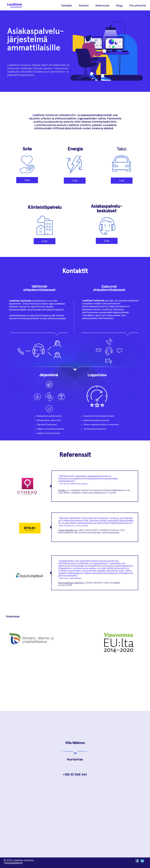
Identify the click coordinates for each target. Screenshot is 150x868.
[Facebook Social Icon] (137, 861)
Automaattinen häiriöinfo (71, 583)
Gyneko (62, 490)
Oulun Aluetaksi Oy (68, 530)
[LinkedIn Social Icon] (142, 861)
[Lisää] (27, 180)
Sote (27, 149)
